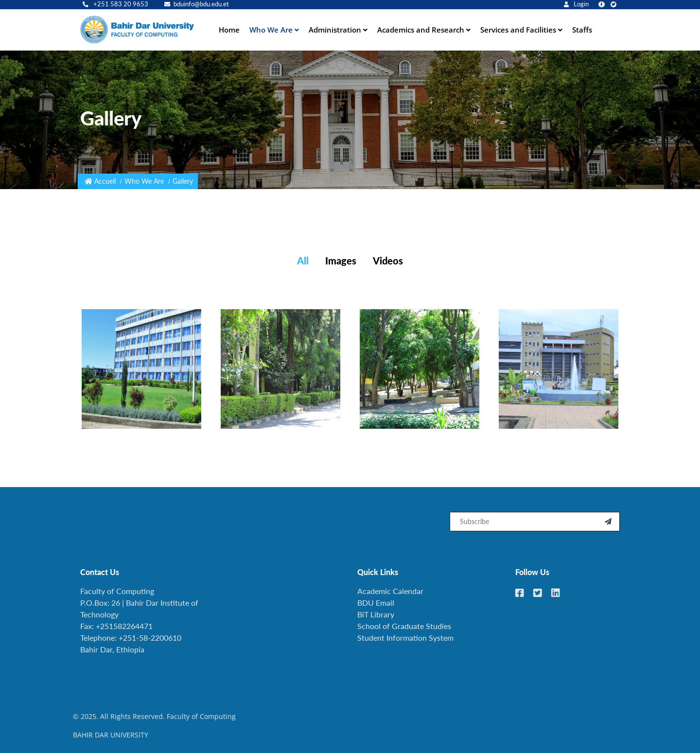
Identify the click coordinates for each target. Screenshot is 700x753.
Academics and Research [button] (422, 30)
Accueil (105, 181)
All (303, 261)
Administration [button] (336, 30)
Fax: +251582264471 (116, 626)
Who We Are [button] (272, 30)
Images (341, 261)
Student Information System (405, 638)
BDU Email (376, 603)
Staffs (582, 30)
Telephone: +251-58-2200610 (131, 638)
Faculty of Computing (117, 591)
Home (229, 30)
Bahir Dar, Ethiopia (112, 649)
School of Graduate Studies (404, 626)
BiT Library (376, 614)
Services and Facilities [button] (519, 30)
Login (576, 4)
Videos (388, 261)
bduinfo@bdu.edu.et (197, 4)
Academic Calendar (390, 591)
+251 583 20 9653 (115, 4)
